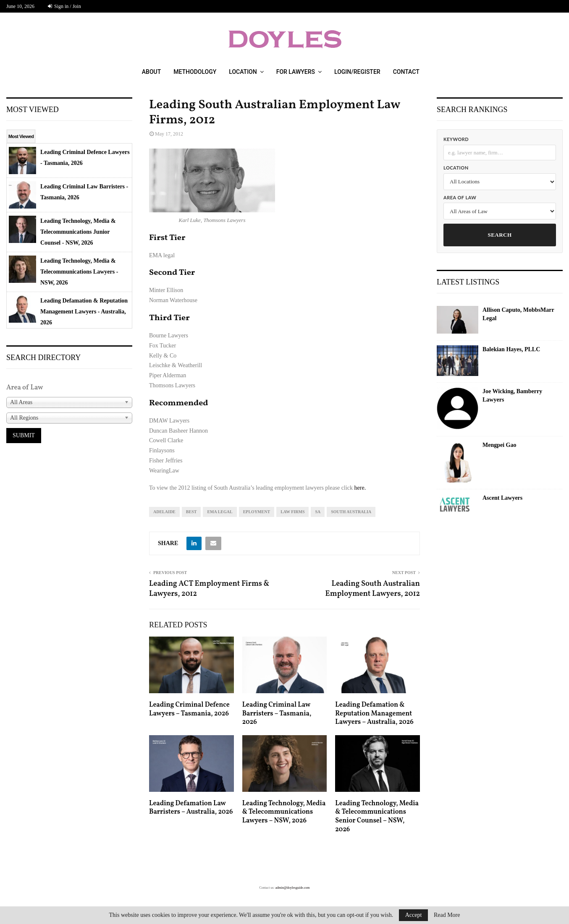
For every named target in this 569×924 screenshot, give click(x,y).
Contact (406, 72)
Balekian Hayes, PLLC (511, 349)
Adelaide (164, 512)
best (191, 512)
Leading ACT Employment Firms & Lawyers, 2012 (209, 589)
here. (360, 488)
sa (318, 512)
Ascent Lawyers (502, 498)
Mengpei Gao (500, 445)
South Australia (351, 512)
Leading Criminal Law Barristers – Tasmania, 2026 (277, 714)
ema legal (220, 512)
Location (243, 72)
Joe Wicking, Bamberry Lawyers (512, 395)
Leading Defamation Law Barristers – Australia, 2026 (191, 808)
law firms (292, 512)
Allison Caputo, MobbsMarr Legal (518, 314)
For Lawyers (296, 72)
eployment (257, 512)
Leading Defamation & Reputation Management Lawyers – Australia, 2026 (374, 714)
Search (500, 235)
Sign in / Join (64, 6)
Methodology (195, 72)
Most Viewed (21, 136)
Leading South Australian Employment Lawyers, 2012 (373, 589)
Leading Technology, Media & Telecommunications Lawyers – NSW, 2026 (284, 812)
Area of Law (460, 197)
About (151, 72)
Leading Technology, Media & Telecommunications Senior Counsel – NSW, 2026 (377, 817)
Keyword (456, 139)
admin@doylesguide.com (293, 888)
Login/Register (357, 72)
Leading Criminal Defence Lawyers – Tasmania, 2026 (189, 709)
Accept (414, 915)
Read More (447, 915)
